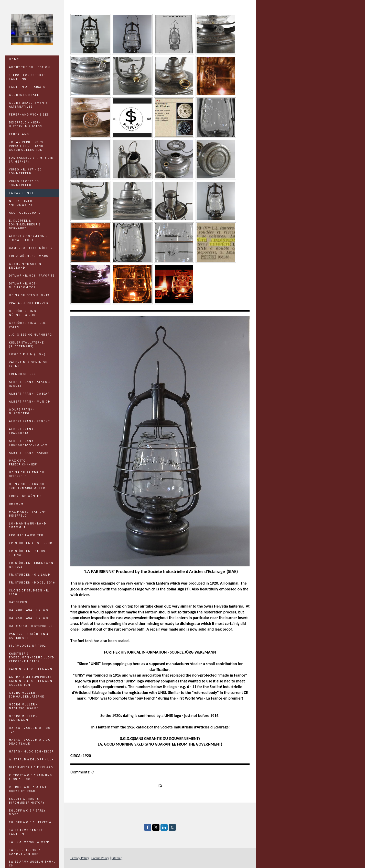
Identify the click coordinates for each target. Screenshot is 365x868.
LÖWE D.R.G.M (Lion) (27, 354)
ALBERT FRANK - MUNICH (30, 402)
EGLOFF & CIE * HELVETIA (30, 822)
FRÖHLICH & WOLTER (26, 535)
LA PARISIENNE (22, 193)
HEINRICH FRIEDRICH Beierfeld (27, 474)
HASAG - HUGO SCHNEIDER (31, 752)
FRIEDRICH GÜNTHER (26, 496)
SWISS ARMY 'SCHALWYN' (29, 842)
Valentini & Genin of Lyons (28, 364)
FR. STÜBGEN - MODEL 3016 (32, 583)
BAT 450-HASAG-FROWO (29, 618)
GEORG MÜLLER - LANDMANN (23, 718)
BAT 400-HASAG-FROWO (29, 610)
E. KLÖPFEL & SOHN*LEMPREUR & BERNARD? (25, 225)
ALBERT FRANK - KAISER (29, 453)
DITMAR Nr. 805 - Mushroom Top (23, 285)
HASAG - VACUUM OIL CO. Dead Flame (30, 742)
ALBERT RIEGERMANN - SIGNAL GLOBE (28, 238)
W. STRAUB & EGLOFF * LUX (31, 759)
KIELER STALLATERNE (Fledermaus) (26, 345)
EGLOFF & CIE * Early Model (27, 813)
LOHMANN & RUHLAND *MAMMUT (28, 526)
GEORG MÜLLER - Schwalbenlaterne (27, 695)
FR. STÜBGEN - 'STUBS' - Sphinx (29, 553)
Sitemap (117, 858)
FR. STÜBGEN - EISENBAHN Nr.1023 (31, 565)
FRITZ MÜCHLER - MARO (29, 256)
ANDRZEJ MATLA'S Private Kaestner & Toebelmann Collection (31, 681)
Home (14, 59)
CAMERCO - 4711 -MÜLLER (31, 248)
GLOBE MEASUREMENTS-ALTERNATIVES (29, 105)
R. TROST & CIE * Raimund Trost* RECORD (31, 777)
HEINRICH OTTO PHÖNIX (29, 295)
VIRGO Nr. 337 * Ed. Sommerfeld (26, 172)
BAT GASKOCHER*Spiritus (31, 626)
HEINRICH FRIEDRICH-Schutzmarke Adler (27, 486)
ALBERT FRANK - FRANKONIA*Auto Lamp (29, 443)
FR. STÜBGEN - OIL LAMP (30, 575)
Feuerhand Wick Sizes (29, 115)
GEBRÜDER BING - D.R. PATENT (28, 325)
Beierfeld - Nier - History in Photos (25, 124)
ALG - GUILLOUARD (25, 213)
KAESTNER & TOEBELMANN (31, 669)
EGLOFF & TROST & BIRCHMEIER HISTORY (27, 801)
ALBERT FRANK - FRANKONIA (22, 431)
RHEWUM (16, 504)
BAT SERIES (18, 602)
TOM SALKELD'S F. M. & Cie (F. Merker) (31, 160)
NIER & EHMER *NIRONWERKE (21, 203)
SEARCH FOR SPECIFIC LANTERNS (27, 77)
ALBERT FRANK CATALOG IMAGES (30, 384)
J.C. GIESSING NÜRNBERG (31, 335)
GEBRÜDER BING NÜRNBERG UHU (23, 313)
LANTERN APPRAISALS (27, 87)
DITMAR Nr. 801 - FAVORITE (32, 276)
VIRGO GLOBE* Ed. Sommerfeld (25, 183)
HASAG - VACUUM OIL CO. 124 (30, 730)
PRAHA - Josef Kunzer (29, 303)
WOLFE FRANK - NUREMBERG (22, 412)
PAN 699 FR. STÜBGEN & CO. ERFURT (29, 636)
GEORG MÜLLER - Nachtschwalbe (24, 706)
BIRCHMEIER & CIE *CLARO (31, 767)
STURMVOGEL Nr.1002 (28, 646)
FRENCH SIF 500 (22, 374)
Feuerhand (19, 134)
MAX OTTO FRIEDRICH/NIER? (23, 463)
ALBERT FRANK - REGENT (29, 421)
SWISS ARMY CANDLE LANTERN (26, 832)
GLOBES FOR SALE (24, 95)
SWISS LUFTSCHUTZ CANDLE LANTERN (25, 852)
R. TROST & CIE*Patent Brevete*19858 (28, 789)
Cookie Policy (100, 858)
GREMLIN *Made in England (25, 266)
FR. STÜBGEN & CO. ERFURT (31, 543)
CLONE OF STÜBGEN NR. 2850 (29, 592)
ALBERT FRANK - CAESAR (29, 394)
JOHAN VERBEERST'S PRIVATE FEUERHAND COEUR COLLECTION (26, 146)
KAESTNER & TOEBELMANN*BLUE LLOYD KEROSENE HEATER (32, 658)
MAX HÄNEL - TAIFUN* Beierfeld (28, 514)
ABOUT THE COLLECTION (30, 67)
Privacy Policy (80, 858)
